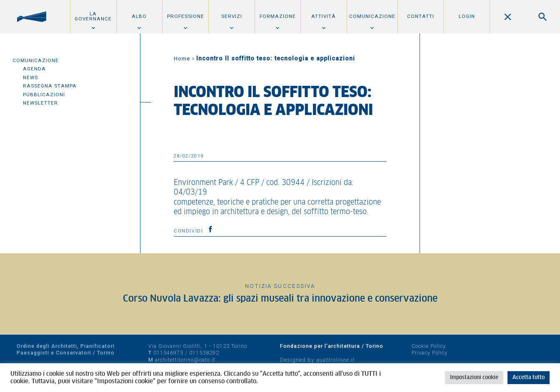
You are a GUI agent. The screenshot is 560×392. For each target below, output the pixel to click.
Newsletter (40, 103)
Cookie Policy (429, 346)
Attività (324, 16)
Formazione (278, 16)
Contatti (421, 16)
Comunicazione (372, 16)
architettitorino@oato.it (185, 360)
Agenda (34, 69)
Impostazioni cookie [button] (474, 378)
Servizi (232, 16)
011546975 (168, 353)
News (30, 77)
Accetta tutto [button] (529, 378)
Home (182, 59)
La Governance (93, 16)
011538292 (204, 353)
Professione (186, 16)
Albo (139, 16)
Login (467, 16)
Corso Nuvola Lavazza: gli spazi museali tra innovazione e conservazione (280, 299)
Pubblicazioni (44, 95)
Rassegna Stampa (50, 86)
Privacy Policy (430, 353)
